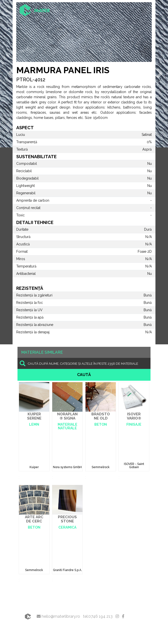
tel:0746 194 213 (98, 616)
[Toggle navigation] (144, 10)
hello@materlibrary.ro (58, 616)
